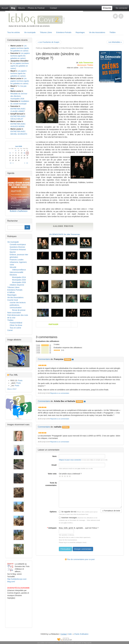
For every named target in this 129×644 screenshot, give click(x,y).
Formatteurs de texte (111, 511)
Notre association (14, 313)
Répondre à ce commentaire (60, 393)
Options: (53, 512)
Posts (20, 380)
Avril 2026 (19, 146)
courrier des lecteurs (18, 303)
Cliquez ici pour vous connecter (70, 460)
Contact (53, 8)
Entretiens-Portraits (64, 32)
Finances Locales (17, 260)
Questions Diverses (17, 247)
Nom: (55, 456)
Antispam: (52, 528)
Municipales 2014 (19, 277)
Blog (13, 8)
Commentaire (44, 359)
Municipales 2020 (19, 280)
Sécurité (13, 267)
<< (11, 163)
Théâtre (112, 32)
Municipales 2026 (19, 282)
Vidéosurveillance (19, 270)
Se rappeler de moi (68, 512)
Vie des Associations (97, 32)
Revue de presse (19, 310)
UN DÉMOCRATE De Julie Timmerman (65, 234)
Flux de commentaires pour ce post (80, 559)
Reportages (80, 32)
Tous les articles (14, 32)
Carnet (10, 330)
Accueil (5, 8)
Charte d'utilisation (80, 634)
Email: (54, 465)
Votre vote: (52, 474)
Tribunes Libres (46, 32)
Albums (21, 8)
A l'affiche (11, 292)
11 (24, 153)
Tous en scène (15, 328)
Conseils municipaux (18, 244)
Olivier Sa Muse (16, 325)
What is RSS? (12, 389)
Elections (13, 275)
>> (27, 163)
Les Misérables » (115, 42)
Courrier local (13, 300)
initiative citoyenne (17, 285)
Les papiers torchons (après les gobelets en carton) (20, 48)
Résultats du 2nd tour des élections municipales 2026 (19, 96)
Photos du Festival (36, 8)
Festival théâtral (78, 48)
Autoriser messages (68, 518)
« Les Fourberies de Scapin (49, 42)
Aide (70, 634)
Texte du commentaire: (51, 484)
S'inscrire (107, 8)
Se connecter (122, 8)
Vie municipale (30, 32)
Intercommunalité (16, 272)
